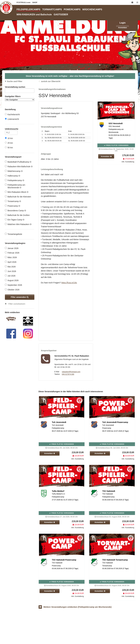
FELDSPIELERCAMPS (29, 9)
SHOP (35, 3)
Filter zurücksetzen (17, 304)
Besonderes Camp (15, 210)
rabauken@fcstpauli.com (71, 372)
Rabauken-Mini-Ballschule (19, 166)
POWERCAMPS (72, 9)
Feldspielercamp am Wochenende (15, 186)
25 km (9, 143)
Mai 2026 (10, 267)
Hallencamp (13, 176)
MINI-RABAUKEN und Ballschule (34, 14)
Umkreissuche (11, 129)
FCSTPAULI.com (24, 3)
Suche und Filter (15, 81)
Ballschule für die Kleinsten (18, 197)
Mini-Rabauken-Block (17, 192)
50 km (9, 147)
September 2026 (13, 285)
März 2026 (11, 257)
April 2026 (11, 262)
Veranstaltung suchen (20, 87)
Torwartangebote (13, 234)
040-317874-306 (68, 374)
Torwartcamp (13, 201)
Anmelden (122, 28)
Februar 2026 (12, 253)
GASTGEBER (61, 14)
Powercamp (13, 206)
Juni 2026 (10, 271)
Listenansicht (12, 119)
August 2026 (12, 280)
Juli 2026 (10, 276)
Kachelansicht (12, 114)
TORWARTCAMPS (52, 9)
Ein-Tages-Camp (15, 220)
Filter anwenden (20, 297)
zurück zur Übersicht (51, 81)
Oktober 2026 (12, 290)
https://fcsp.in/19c (69, 283)
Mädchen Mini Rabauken (18, 224)
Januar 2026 (12, 248)
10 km (9, 138)
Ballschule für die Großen (17, 215)
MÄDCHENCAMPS (92, 9)
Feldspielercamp (15, 180)
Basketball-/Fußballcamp (18, 162)
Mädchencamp (14, 171)
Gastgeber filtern (20, 98)
